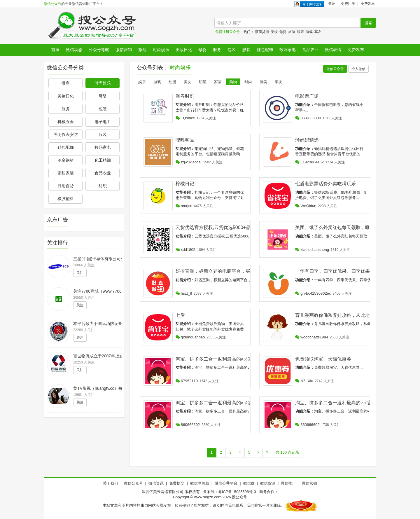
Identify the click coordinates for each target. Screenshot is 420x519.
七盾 (180, 315)
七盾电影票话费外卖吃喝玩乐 (325, 184)
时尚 (248, 82)
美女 (188, 82)
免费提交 (177, 483)
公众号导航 (99, 50)
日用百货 (66, 186)
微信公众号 (52, 4)
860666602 (188, 425)
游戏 (309, 32)
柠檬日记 (185, 184)
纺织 (103, 186)
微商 (142, 50)
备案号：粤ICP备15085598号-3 (230, 492)
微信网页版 (200, 483)
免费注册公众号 (228, 32)
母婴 (283, 32)
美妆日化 (184, 50)
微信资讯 (156, 483)
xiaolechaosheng (312, 250)
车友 (318, 32)
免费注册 (348, 4)
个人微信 (358, 69)
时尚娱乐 (161, 50)
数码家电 (288, 50)
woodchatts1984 (312, 337)
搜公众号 (239, 497)
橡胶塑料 (66, 199)
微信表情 (333, 50)
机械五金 (66, 122)
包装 (232, 50)
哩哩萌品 (185, 140)
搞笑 (263, 82)
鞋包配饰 (265, 50)
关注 (80, 273)
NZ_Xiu (304, 381)
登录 (332, 4)
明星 (203, 82)
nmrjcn (184, 206)
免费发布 (368, 4)
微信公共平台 (226, 483)
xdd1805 (186, 250)
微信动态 (74, 50)
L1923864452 (309, 162)
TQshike (185, 118)
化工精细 (103, 160)
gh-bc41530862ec (313, 293)
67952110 (187, 381)
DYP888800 (308, 118)
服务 (217, 50)
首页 (55, 50)
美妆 (274, 32)
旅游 (292, 32)
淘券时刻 (185, 96)
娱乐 (142, 82)
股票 (300, 32)
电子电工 (103, 122)
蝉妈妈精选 (307, 140)
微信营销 (124, 50)
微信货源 (268, 483)
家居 (218, 82)
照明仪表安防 (66, 134)
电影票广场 (307, 96)
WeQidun (306, 206)
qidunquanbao (190, 337)
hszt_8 (184, 293)
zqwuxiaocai (189, 162)
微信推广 (288, 483)
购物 (233, 82)
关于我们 (111, 483)
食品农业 (310, 50)
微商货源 (262, 32)
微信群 (249, 483)
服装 (246, 50)
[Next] (258, 453)
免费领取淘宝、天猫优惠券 (323, 359)
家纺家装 (66, 173)
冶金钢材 (66, 160)
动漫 (172, 82)
